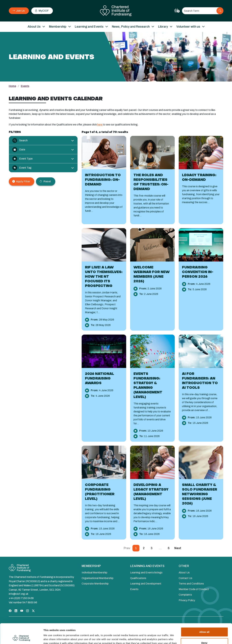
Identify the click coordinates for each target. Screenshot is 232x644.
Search (20, 141)
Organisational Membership (98, 578)
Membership (58, 27)
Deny (204, 624)
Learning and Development (146, 584)
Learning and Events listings (146, 573)
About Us (34, 27)
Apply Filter (21, 181)
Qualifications (138, 578)
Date (19, 150)
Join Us (18, 11)
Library (163, 27)
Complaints (185, 595)
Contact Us (185, 578)
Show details (51, 637)
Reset (45, 181)
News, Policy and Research (131, 27)
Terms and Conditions (191, 584)
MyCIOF (42, 11)
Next (178, 548)
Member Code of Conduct (194, 589)
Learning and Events (89, 27)
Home (12, 86)
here (100, 125)
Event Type (22, 159)
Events (134, 589)
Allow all (204, 613)
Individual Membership (94, 573)
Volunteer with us (188, 27)
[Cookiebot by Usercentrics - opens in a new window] (21, 638)
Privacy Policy (187, 600)
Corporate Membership (95, 584)
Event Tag (22, 168)
